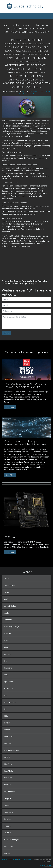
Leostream (9, 737)
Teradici (7, 826)
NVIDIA (24, 91)
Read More (10, 407)
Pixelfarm (8, 764)
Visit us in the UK (46, 865)
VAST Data (9, 846)
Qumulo (7, 785)
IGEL (6, 716)
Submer (7, 805)
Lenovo (7, 730)
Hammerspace (10, 702)
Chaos (7, 647)
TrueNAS (8, 833)
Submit (6, 333)
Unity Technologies (12, 840)
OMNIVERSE (33, 91)
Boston (7, 640)
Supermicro (9, 812)
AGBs (30, 859)
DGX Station (12, 537)
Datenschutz (23, 859)
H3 (5, 695)
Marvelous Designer (12, 750)
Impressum (13, 859)
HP (5, 709)
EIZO (6, 675)
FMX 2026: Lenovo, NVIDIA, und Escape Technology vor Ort (25, 385)
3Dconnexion (10, 585)
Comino (7, 654)
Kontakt (5, 859)
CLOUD (41, 91)
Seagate (8, 798)
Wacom (7, 853)
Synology (8, 819)
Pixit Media (9, 771)
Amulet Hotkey (10, 606)
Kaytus (7, 723)
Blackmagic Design (12, 627)
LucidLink (8, 743)
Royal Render (10, 792)
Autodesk (8, 620)
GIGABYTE (8, 688)
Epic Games (9, 682)
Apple (6, 613)
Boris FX (8, 633)
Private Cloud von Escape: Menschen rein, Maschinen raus (25, 443)
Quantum (8, 778)
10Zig (6, 592)
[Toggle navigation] (26, 16)
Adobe (7, 599)
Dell (6, 661)
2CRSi (7, 579)
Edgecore (8, 668)
